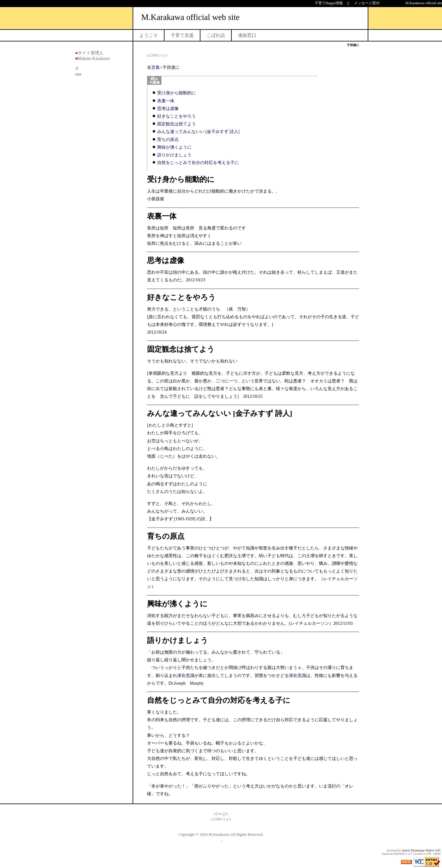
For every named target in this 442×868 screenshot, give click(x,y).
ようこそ (149, 35)
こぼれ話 (216, 35)
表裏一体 (168, 101)
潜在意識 (186, 676)
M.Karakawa (219, 834)
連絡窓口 (247, 35)
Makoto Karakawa (94, 59)
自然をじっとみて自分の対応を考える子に (198, 163)
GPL (429, 854)
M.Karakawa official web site (190, 17)
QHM (437, 854)
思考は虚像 (168, 109)
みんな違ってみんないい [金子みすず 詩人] (198, 132)
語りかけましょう (174, 155)
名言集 (153, 67)
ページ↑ (221, 814)
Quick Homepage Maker (418, 850)
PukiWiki (399, 854)
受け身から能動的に (176, 93)
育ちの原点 (168, 140)
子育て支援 (182, 35)
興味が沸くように (174, 147)
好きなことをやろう (176, 116)
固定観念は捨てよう (176, 124)
